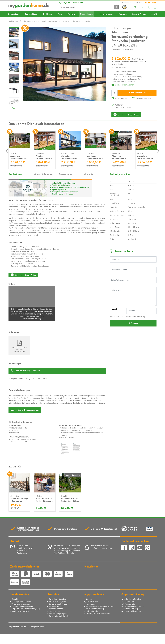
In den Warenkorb (137, 92)
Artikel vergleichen (143, 98)
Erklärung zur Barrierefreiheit (98, 614)
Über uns (89, 599)
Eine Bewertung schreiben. (28, 371)
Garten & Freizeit (139, 14)
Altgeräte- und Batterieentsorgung (26, 609)
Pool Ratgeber (54, 611)
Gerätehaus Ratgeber (57, 601)
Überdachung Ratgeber (58, 614)
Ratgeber (151, 3)
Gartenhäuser (14, 14)
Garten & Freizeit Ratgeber (59, 616)
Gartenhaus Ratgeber (57, 599)
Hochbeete (48, 14)
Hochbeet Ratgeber (56, 606)
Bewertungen (65, 174)
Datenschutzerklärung (136, 317)
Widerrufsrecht (92, 611)
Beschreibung (15, 174)
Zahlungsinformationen (21, 601)
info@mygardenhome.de (70, 551)
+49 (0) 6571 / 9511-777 (71, 2)
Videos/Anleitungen (43, 174)
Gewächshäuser (31, 14)
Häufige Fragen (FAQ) (20, 611)
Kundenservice (128, 3)
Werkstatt (123, 14)
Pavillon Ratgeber (56, 609)
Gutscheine (139, 3)
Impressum (90, 604)
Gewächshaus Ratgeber (58, 604)
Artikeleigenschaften (120, 174)
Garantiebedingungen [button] (25, 410)
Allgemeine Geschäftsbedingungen (100, 606)
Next (14, 108)
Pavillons (71, 14)
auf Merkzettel (121, 98)
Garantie (89, 174)
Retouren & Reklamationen (22, 606)
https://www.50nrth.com (26, 439)
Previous (7, 151)
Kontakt (15, 599)
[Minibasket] (155, 7)
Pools (60, 14)
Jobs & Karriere (92, 601)
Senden (135, 323)
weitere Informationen (123, 85)
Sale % (154, 14)
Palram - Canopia (121, 28)
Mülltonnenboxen (106, 14)
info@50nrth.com (22, 437)
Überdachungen (87, 14)
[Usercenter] (149, 8)
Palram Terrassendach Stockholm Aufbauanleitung (19, 349)
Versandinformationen (21, 604)
